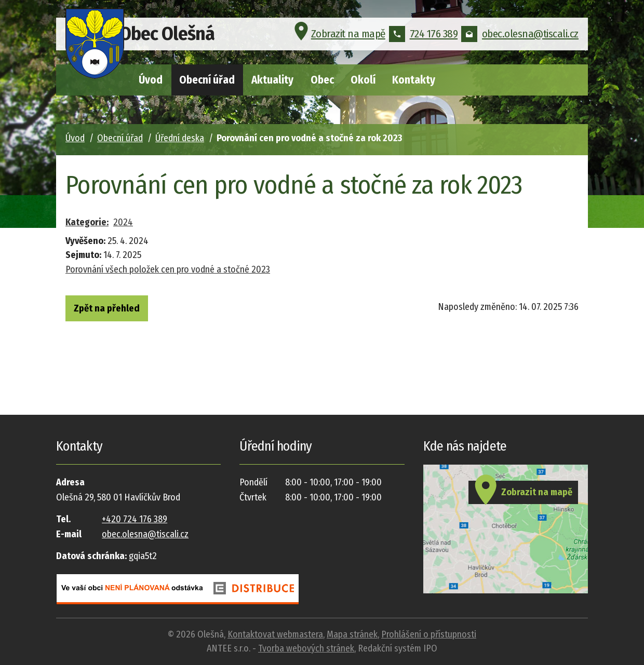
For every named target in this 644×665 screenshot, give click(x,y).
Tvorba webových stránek (306, 648)
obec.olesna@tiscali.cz (520, 38)
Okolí (363, 80)
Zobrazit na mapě (338, 38)
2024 (123, 222)
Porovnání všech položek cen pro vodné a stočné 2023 (168, 269)
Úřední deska (180, 138)
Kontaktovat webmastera (275, 634)
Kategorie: (87, 222)
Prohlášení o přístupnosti (429, 634)
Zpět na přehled (117, 310)
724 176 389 (424, 38)
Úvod (151, 80)
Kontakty (414, 80)
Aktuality (272, 80)
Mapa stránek (352, 634)
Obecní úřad (207, 80)
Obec (322, 80)
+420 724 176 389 (135, 519)
